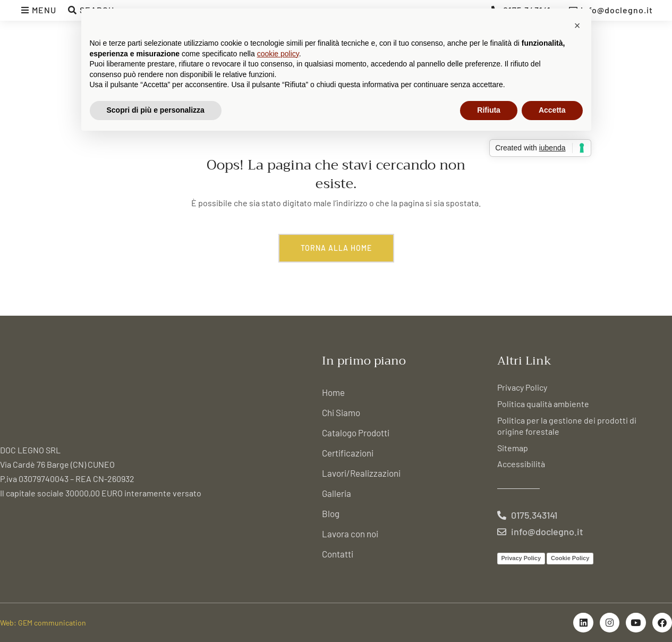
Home (333, 392)
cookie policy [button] (278, 54)
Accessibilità (521, 464)
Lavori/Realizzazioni (361, 473)
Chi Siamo (341, 412)
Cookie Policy (570, 558)
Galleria (337, 493)
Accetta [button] (552, 110)
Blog (331, 513)
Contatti (338, 554)
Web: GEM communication (43, 623)
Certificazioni (348, 453)
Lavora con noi (350, 534)
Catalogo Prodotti (356, 433)
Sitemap (513, 448)
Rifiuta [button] (489, 110)
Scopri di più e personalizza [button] (156, 110)
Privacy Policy (522, 387)
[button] (577, 26)
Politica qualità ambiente (543, 404)
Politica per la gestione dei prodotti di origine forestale (567, 426)
